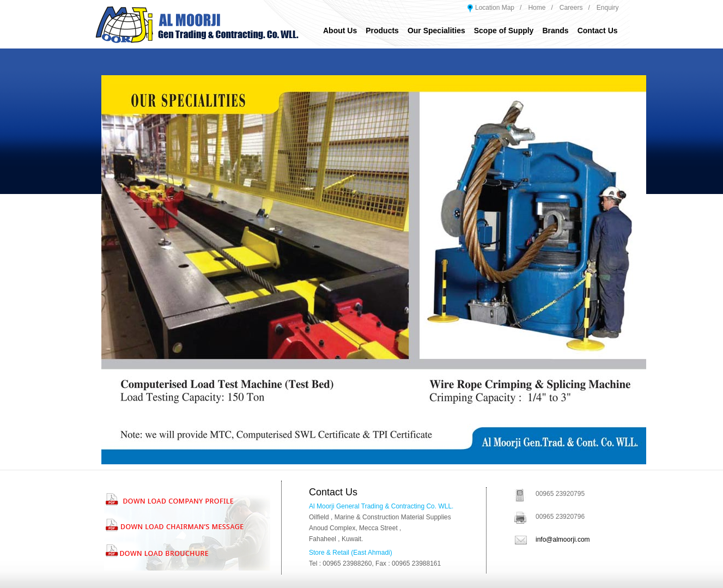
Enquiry (608, 8)
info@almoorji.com (563, 539)
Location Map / (498, 8)
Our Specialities (436, 31)
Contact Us (598, 31)
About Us (340, 31)
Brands (555, 31)
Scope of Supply (504, 31)
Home (537, 8)
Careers (571, 8)
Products (382, 31)
